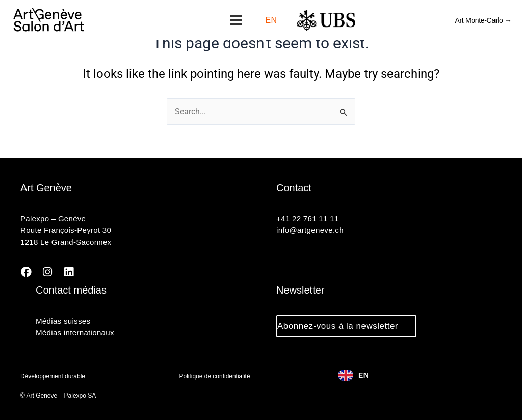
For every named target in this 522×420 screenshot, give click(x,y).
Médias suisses (63, 321)
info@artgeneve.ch (310, 231)
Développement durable (53, 376)
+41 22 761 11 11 (307, 219)
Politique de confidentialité (215, 376)
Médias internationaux (75, 333)
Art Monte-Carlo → (483, 20)
